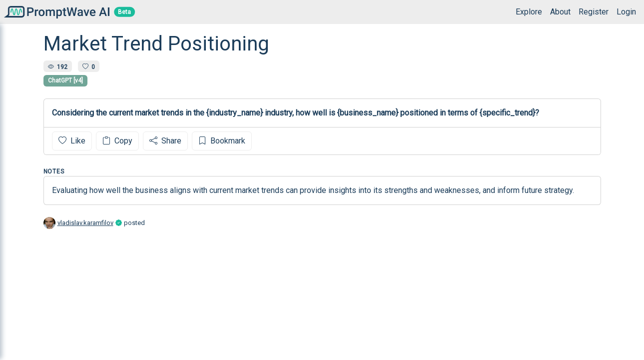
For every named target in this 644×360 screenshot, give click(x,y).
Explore (529, 12)
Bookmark (222, 141)
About (560, 12)
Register (594, 12)
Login (626, 12)
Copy (117, 141)
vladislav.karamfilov (85, 223)
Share (165, 141)
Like (72, 141)
